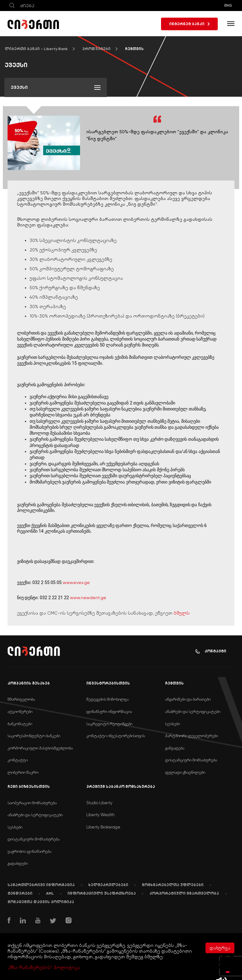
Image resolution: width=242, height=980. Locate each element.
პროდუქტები (96, 49)
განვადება (175, 748)
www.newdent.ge (88, 598)
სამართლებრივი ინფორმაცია (41, 885)
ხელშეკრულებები (108, 885)
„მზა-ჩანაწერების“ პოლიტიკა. (44, 967)
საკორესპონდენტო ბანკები (34, 736)
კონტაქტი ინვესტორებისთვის (116, 736)
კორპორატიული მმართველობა (184, 893)
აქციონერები (20, 711)
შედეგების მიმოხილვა (107, 699)
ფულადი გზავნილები (185, 772)
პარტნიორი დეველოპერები (192, 736)
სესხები (173, 724)
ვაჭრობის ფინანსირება (29, 851)
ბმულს (182, 613)
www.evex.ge (76, 582)
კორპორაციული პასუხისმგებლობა (40, 748)
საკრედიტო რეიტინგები (109, 724)
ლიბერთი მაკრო (23, 772)
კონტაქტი (211, 651)
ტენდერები (20, 893)
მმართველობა (21, 699)
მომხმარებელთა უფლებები (173, 885)
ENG (228, 5)
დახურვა (220, 948)
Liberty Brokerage (103, 827)
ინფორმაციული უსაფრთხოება (102, 893)
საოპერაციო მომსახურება (32, 803)
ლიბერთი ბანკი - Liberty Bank (36, 49)
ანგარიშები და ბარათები (188, 699)
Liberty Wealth (101, 815)
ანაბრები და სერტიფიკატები (193, 711)
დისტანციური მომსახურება (191, 760)
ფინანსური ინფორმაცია (109, 711)
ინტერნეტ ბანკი (189, 24)
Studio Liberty (99, 803)
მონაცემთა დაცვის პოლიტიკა (41, 902)
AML (50, 893)
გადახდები (18, 863)
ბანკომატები (20, 724)
